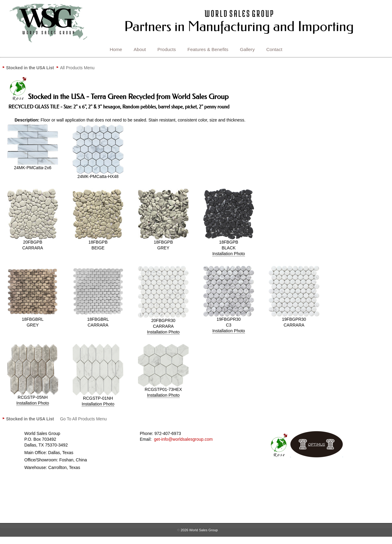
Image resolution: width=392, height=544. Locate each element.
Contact (274, 49)
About (140, 49)
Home (116, 49)
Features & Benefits (208, 49)
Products (167, 49)
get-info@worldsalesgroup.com (183, 439)
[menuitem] (30, 68)
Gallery (248, 49)
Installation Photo (229, 254)
